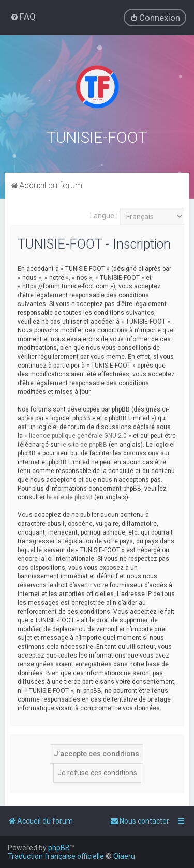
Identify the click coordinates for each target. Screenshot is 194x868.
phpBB (59, 848)
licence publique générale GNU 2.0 (78, 435)
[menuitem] (23, 17)
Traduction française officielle (56, 856)
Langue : (104, 215)
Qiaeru (124, 856)
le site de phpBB (84, 444)
